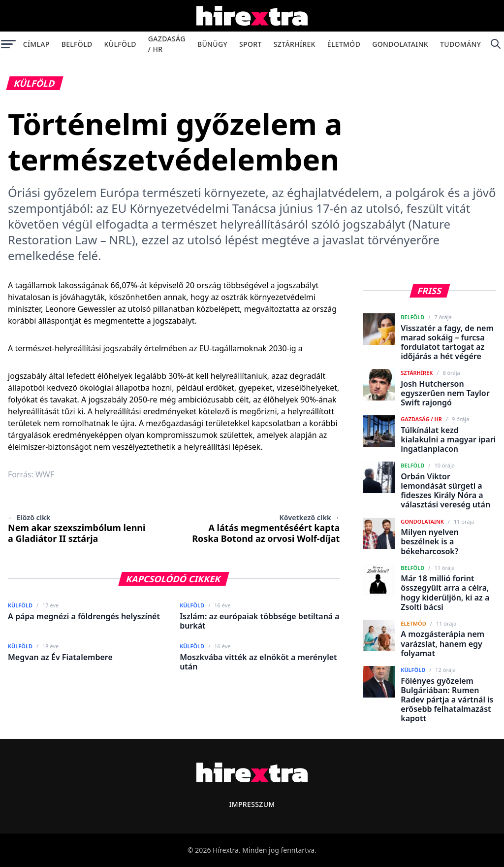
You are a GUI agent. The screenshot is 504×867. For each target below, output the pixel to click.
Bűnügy (212, 44)
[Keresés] (495, 44)
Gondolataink (400, 44)
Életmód (344, 44)
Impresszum (252, 804)
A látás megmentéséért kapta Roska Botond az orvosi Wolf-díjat (266, 529)
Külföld (120, 44)
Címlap (36, 44)
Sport (251, 44)
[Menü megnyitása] (9, 44)
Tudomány (460, 44)
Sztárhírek (295, 44)
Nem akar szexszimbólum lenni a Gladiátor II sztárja (77, 529)
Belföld (77, 44)
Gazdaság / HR (167, 44)
